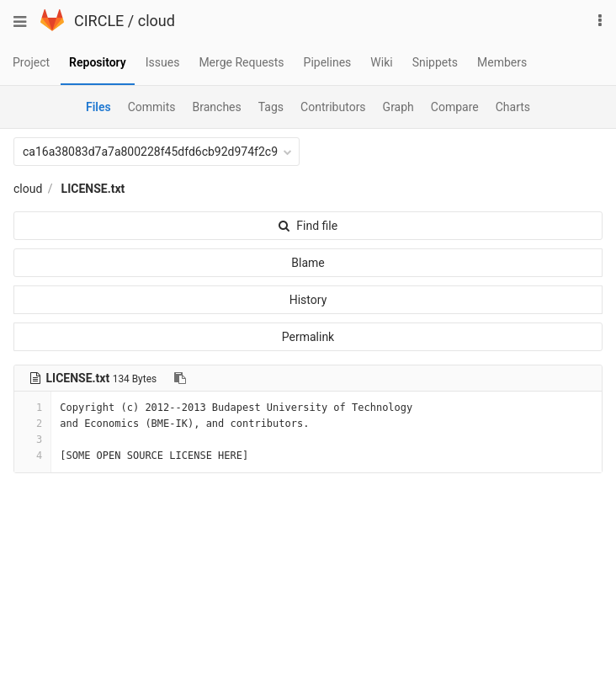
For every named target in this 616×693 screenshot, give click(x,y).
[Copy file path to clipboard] (180, 378)
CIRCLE (99, 21)
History (308, 300)
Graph (398, 107)
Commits (152, 107)
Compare (455, 107)
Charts (513, 107)
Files (98, 107)
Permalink (308, 337)
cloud (157, 21)
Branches (217, 107)
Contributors (333, 107)
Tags (271, 107)
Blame (308, 263)
